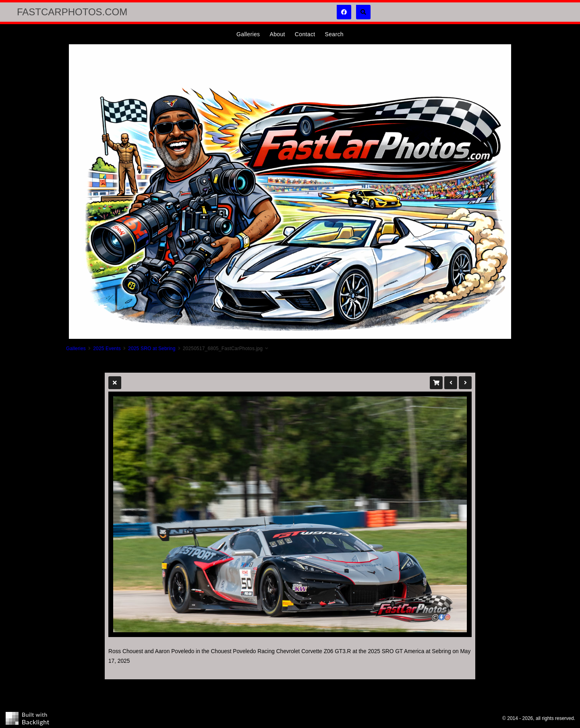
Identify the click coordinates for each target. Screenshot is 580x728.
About (277, 34)
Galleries (248, 34)
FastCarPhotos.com (72, 12)
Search (334, 34)
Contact (305, 34)
